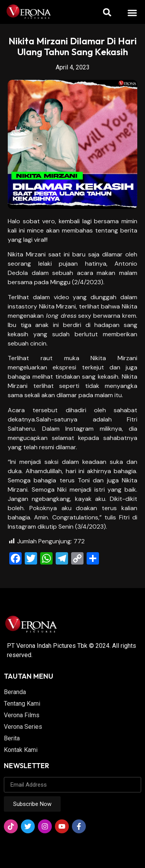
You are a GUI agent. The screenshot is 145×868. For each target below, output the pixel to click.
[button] (132, 13)
